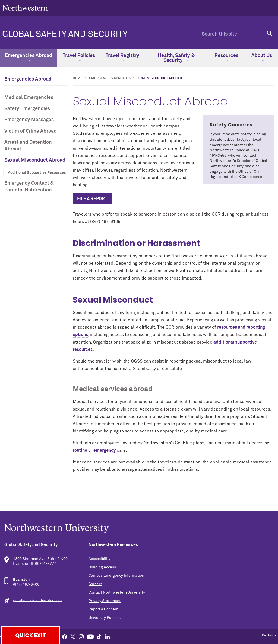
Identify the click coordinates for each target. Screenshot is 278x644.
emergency (105, 450)
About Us (262, 57)
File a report (92, 199)
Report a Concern (103, 609)
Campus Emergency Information (116, 576)
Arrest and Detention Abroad (28, 146)
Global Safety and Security (65, 34)
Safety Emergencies (27, 109)
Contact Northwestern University (117, 592)
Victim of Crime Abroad (31, 131)
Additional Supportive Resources (37, 173)
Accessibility (99, 559)
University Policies (105, 618)
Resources (226, 57)
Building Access (102, 567)
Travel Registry (122, 57)
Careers (95, 584)
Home (78, 78)
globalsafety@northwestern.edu (38, 600)
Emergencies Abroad (29, 57)
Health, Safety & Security (176, 58)
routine (80, 450)
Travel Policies (79, 57)
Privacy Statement (105, 601)
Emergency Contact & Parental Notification (29, 187)
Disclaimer (270, 636)
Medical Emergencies (29, 98)
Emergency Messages (29, 120)
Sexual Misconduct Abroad (35, 160)
